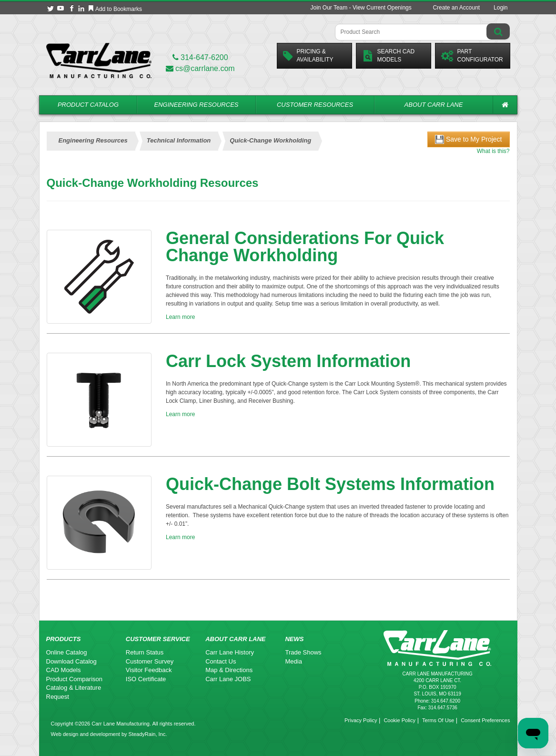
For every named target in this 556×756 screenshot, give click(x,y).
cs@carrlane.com (200, 68)
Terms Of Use (438, 720)
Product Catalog (88, 105)
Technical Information (179, 140)
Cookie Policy (399, 720)
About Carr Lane (434, 105)
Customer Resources (315, 105)
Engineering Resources (197, 105)
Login (500, 8)
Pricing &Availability (308, 56)
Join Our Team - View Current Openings (361, 8)
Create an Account (456, 8)
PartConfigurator (472, 56)
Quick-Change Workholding (270, 140)
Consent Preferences (485, 720)
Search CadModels (389, 56)
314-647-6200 (200, 57)
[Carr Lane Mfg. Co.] (99, 60)
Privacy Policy (361, 720)
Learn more (180, 317)
